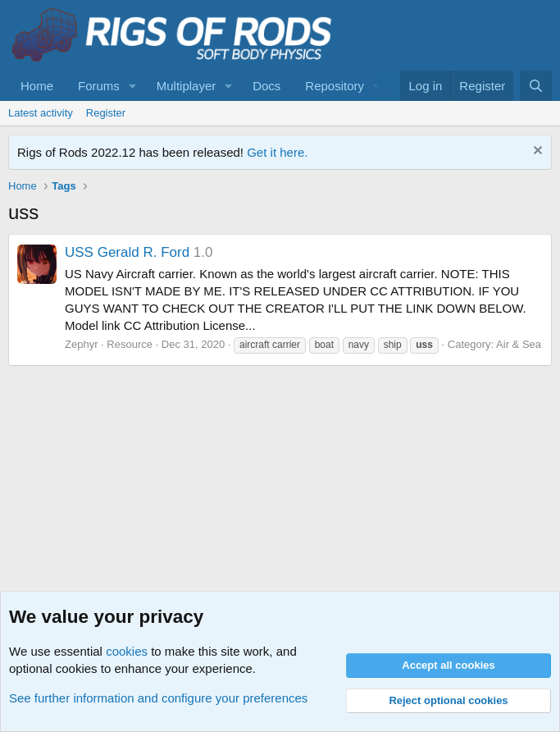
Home (37, 86)
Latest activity (41, 113)
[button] (133, 86)
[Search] (536, 86)
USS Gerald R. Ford (127, 252)
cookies (127, 651)
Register (106, 113)
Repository (335, 86)
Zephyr (81, 344)
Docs (266, 86)
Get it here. (277, 152)
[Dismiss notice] (536, 152)
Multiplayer (187, 86)
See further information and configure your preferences (158, 698)
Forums (99, 86)
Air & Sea (519, 344)
